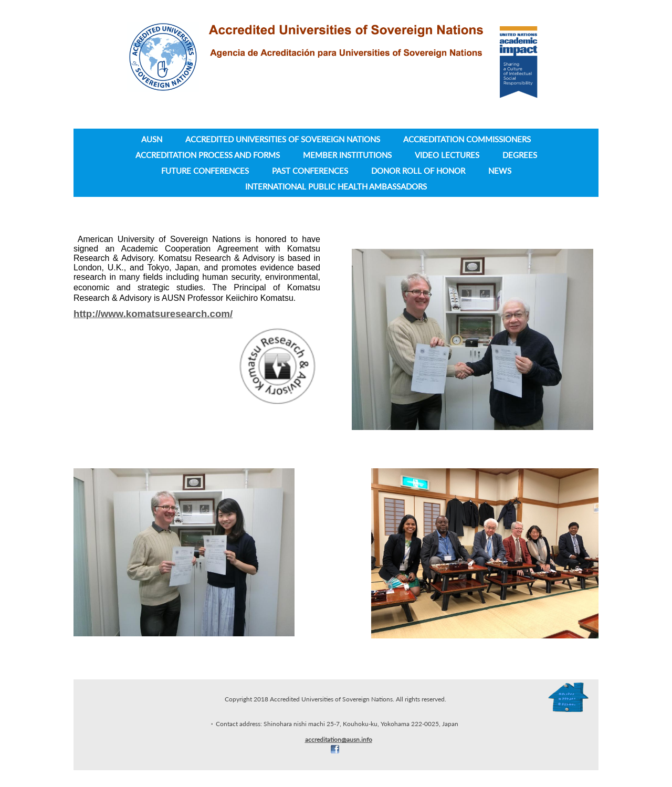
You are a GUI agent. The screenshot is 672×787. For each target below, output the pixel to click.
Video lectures (447, 155)
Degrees (520, 155)
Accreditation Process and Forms (208, 155)
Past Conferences (310, 171)
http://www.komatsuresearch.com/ (153, 314)
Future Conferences (205, 171)
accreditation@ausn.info (339, 739)
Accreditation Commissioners (467, 139)
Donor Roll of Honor (418, 171)
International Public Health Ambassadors (336, 186)
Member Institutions (347, 155)
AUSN (152, 139)
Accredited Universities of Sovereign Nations (283, 139)
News (500, 171)
